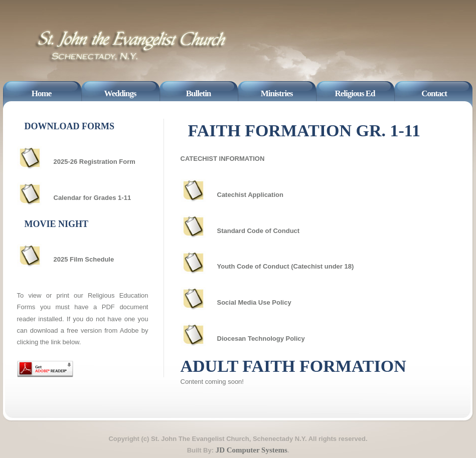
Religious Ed (355, 93)
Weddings (120, 93)
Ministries (277, 93)
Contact (434, 93)
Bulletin (199, 93)
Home (41, 93)
